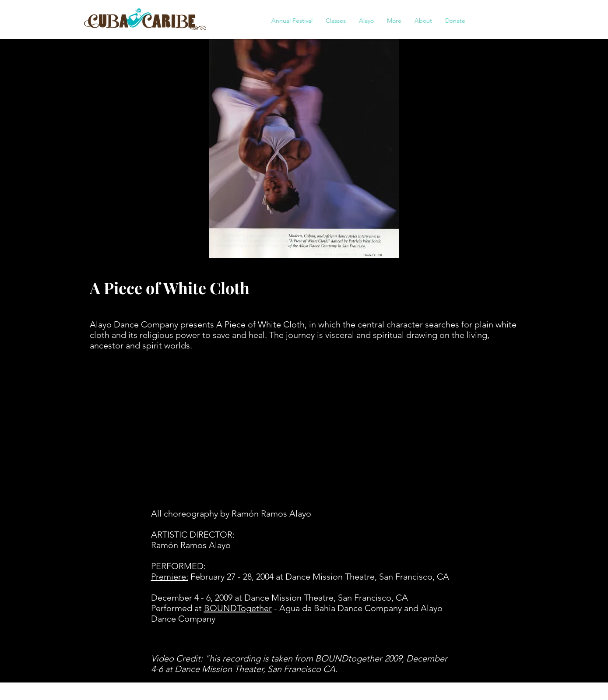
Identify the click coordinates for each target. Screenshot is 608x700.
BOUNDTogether (238, 608)
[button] (292, 21)
